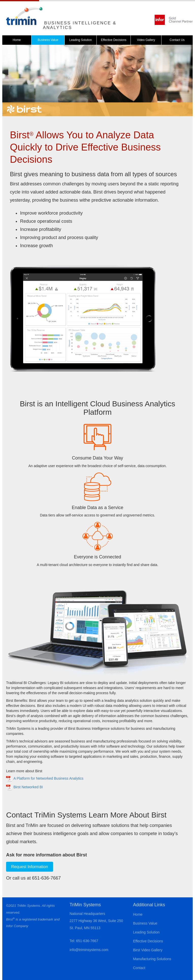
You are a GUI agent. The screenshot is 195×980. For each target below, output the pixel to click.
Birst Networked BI (28, 787)
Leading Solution (81, 40)
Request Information (30, 867)
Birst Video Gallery (148, 950)
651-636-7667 (87, 941)
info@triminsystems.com (89, 950)
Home (17, 40)
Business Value (48, 40)
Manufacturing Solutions (152, 959)
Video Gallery (146, 40)
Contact (139, 968)
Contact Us (177, 40)
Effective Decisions (114, 40)
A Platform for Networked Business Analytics (48, 778)
